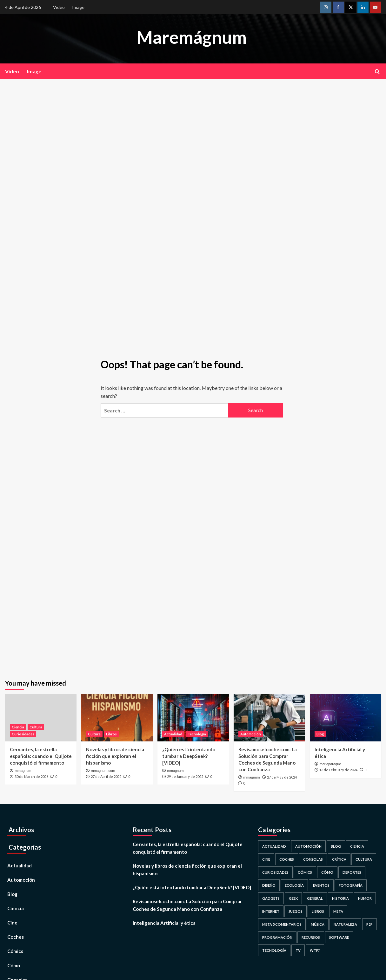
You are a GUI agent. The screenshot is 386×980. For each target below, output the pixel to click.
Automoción (21, 880)
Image (78, 7)
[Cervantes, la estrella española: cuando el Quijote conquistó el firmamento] (41, 718)
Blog (12, 894)
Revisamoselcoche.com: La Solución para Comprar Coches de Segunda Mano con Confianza (187, 905)
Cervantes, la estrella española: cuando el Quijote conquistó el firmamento (41, 756)
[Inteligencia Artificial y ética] (346, 718)
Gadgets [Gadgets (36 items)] (271, 898)
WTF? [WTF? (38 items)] (315, 950)
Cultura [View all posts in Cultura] (36, 727)
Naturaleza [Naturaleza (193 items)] (345, 924)
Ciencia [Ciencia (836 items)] (357, 846)
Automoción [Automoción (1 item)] (308, 846)
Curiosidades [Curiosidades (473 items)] (275, 872)
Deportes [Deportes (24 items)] (352, 872)
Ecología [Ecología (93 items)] (294, 885)
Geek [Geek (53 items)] (293, 898)
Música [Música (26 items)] (318, 924)
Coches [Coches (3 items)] (287, 859)
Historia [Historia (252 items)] (340, 898)
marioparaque (330, 764)
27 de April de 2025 (106, 776)
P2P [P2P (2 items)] (369, 924)
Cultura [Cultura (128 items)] (364, 859)
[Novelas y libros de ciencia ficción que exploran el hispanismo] (117, 718)
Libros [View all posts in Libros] (111, 734)
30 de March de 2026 (31, 776)
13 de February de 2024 (338, 770)
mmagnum (23, 771)
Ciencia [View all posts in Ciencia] (18, 727)
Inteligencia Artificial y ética (164, 923)
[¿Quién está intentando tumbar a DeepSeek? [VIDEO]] (193, 718)
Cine (12, 923)
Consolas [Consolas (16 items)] (313, 859)
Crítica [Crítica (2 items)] (339, 859)
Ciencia (16, 908)
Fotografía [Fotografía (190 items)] (351, 885)
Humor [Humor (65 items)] (365, 898)
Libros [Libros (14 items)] (318, 911)
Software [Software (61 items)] (339, 937)
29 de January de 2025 (185, 776)
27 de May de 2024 (282, 777)
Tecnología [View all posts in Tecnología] (197, 734)
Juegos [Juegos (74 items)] (296, 911)
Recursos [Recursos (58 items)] (311, 937)
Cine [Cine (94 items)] (266, 859)
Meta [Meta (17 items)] (338, 911)
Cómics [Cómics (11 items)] (305, 872)
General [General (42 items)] (315, 898)
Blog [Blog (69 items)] (336, 846)
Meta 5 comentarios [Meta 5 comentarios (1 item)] (282, 924)
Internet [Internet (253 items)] (271, 911)
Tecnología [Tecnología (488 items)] (274, 950)
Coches (16, 937)
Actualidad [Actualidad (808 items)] (274, 846)
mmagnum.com (103, 771)
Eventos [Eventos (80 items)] (321, 885)
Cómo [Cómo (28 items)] (327, 872)
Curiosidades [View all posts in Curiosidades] (23, 734)
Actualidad (20, 865)
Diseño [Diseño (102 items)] (269, 885)
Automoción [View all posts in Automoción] (251, 734)
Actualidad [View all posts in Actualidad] (173, 734)
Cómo (14, 965)
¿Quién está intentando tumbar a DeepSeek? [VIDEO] (189, 756)
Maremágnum (192, 37)
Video (59, 7)
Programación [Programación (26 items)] (277, 937)
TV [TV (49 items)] (298, 950)
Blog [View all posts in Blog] (320, 734)
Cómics (15, 951)
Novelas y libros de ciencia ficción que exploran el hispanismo (115, 756)
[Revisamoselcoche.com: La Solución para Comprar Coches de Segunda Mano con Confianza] (269, 718)
